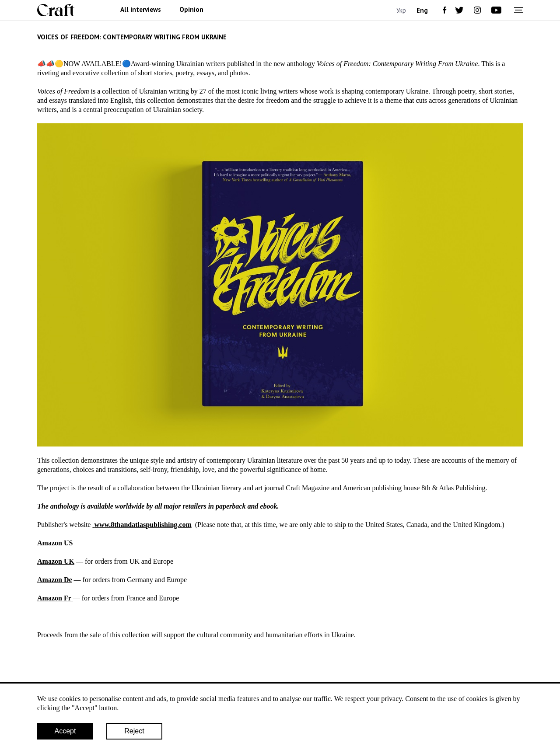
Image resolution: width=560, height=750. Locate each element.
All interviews (141, 10)
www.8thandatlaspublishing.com (143, 525)
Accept (65, 731)
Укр (401, 10)
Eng (422, 10)
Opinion (191, 10)
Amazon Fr (54, 598)
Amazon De (55, 580)
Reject (134, 731)
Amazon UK (56, 561)
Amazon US (55, 543)
